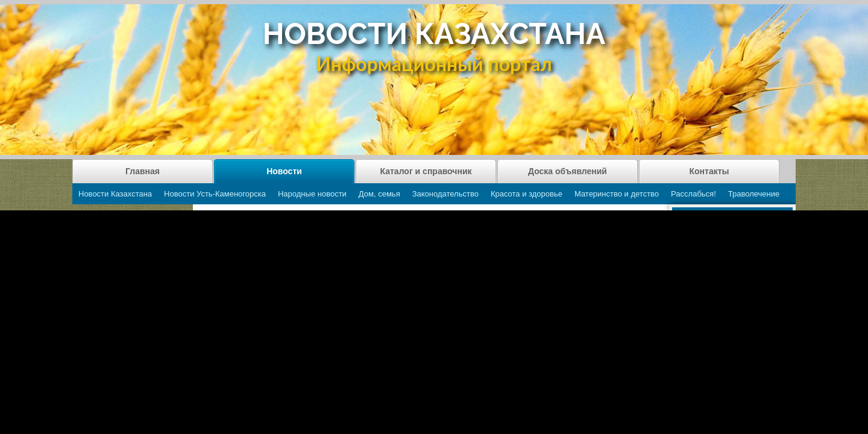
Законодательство (445, 194)
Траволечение (754, 194)
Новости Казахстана (115, 194)
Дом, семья (379, 194)
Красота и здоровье (527, 194)
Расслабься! (693, 194)
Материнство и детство (617, 194)
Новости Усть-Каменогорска (215, 194)
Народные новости (312, 194)
